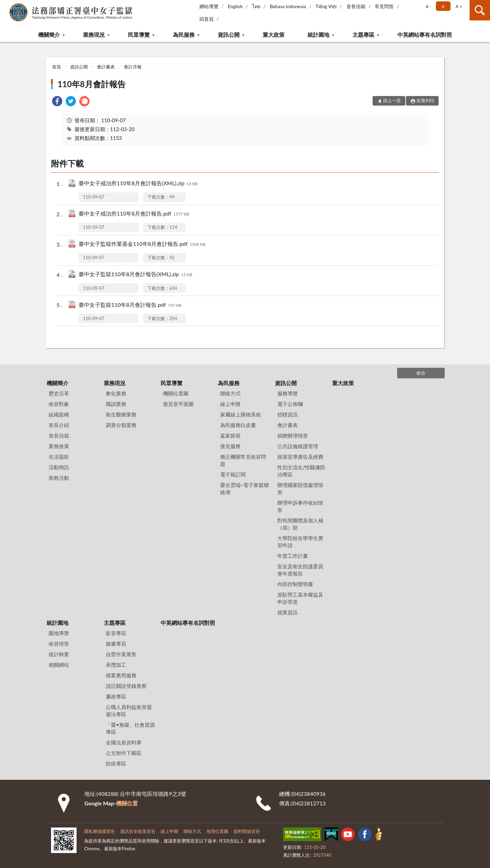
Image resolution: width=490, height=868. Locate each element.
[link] (57, 102)
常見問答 (384, 6)
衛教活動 (59, 478)
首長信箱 (356, 6)
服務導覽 (288, 393)
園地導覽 (59, 633)
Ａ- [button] (428, 6)
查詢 (480, 10)
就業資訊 (288, 612)
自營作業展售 (121, 654)
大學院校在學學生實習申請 (300, 542)
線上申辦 (230, 404)
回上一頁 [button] (392, 100)
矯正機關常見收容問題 (243, 460)
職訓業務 (116, 404)
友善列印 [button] (425, 100)
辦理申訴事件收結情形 (300, 506)
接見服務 (230, 446)
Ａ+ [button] (458, 6)
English (235, 6)
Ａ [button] (443, 6)
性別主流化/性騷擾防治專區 (301, 471)
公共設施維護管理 (298, 446)
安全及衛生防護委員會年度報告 (300, 570)
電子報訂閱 (233, 474)
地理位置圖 (217, 831)
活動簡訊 (59, 467)
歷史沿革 (59, 393)
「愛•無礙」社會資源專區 (130, 728)
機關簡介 (49, 35)
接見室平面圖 (178, 404)
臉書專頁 (116, 644)
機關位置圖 (176, 393)
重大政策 (274, 35)
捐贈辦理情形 (293, 436)
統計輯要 (59, 654)
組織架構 (59, 414)
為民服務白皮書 (238, 425)
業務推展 (59, 446)
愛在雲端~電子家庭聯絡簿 (245, 488)
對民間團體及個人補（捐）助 (300, 524)
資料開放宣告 (247, 831)
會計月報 (133, 67)
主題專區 (363, 35)
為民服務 (184, 35)
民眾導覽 (139, 35)
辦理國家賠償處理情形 (300, 488)
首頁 (56, 67)
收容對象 (59, 404)
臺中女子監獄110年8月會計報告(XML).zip (135, 275)
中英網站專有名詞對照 (425, 35)
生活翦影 (59, 457)
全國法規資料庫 (124, 742)
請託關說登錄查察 (126, 686)
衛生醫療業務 (121, 414)
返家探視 (230, 436)
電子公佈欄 (290, 404)
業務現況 (94, 35)
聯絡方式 (230, 393)
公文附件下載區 (124, 753)
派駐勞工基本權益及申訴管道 (300, 598)
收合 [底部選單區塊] (421, 373)
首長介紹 (59, 425)
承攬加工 (116, 665)
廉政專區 (116, 696)
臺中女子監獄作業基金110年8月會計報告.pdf (142, 244)
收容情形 (59, 644)
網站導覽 (209, 6)
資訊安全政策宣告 (138, 831)
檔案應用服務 (121, 675)
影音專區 (116, 633)
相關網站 (59, 665)
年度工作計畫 (293, 556)
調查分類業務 (121, 425)
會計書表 (106, 67)
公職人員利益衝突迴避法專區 (129, 711)
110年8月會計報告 (92, 84)
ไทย (256, 6)
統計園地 (318, 35)
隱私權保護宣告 (100, 831)
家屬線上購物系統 (241, 414)
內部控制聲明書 (295, 584)
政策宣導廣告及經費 (300, 457)
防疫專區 (116, 763)
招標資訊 (288, 414)
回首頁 (207, 19)
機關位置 (127, 803)
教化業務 (116, 393)
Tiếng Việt (326, 6)
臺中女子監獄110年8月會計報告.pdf (130, 305)
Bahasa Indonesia (288, 6)
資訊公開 (229, 35)
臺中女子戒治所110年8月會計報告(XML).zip (138, 184)
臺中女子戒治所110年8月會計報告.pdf (134, 214)
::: (5, 5)
